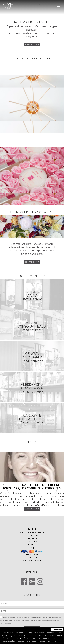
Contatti (32, 545)
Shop (32, 548)
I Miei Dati (32, 558)
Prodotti (32, 529)
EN (39, 5)
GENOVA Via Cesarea (32, 355)
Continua (57, 629)
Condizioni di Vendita (32, 561)
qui (22, 638)
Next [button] (56, 486)
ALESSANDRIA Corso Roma (32, 386)
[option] (32, 483)
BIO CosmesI (32, 535)
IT (35, 5)
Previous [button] (8, 486)
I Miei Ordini (32, 555)
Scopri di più (32, 44)
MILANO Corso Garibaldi (32, 325)
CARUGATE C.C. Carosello (32, 417)
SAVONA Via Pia (32, 294)
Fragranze (32, 538)
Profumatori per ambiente (32, 532)
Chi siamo (32, 542)
